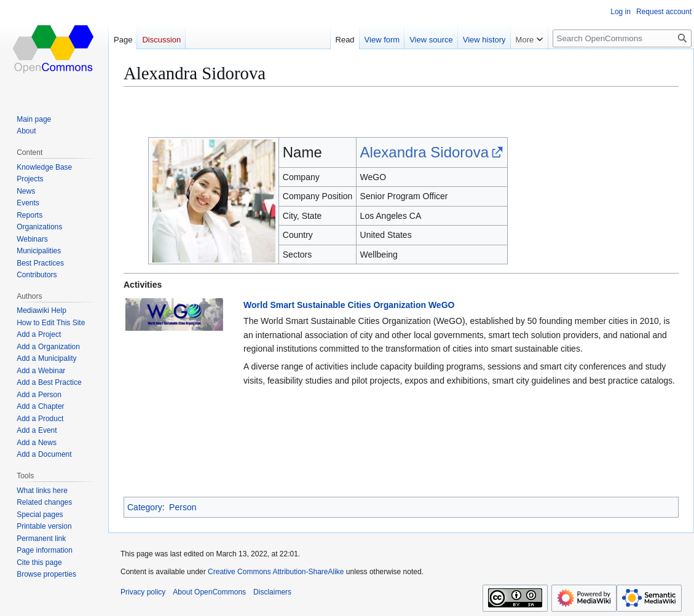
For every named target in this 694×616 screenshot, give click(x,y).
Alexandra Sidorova (424, 152)
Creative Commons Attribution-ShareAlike (276, 572)
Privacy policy (143, 592)
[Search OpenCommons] (622, 38)
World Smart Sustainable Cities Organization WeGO (349, 305)
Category (145, 507)
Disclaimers (272, 592)
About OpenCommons (209, 592)
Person (183, 507)
